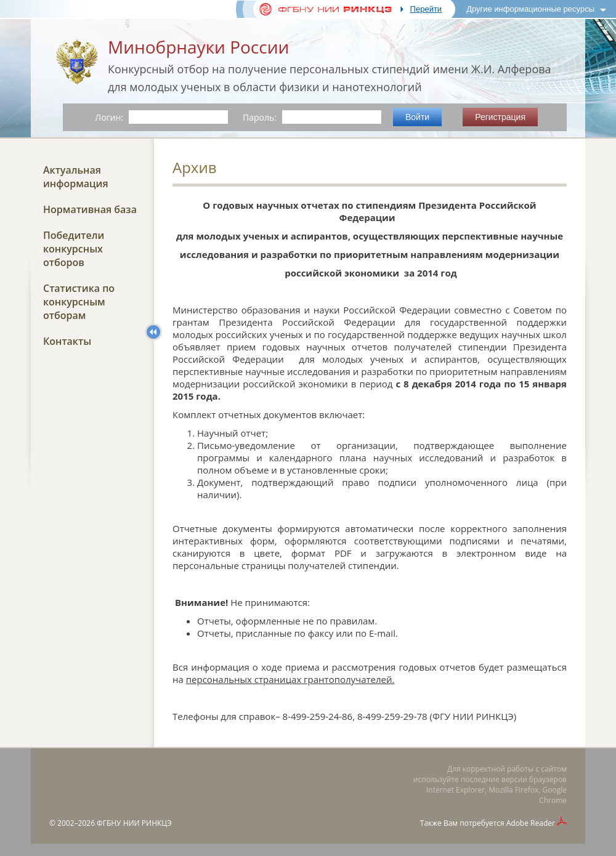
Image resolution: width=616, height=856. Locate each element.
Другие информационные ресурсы (530, 9)
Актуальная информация (76, 177)
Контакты (67, 341)
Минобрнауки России (198, 47)
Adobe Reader (531, 823)
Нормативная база (90, 209)
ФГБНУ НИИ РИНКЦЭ (134, 823)
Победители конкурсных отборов (74, 249)
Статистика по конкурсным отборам (79, 302)
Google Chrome (553, 795)
